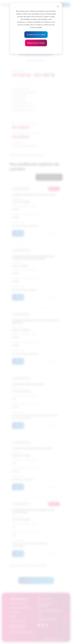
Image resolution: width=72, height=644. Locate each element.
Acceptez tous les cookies (36, 35)
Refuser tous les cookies (36, 43)
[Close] (58, 6)
